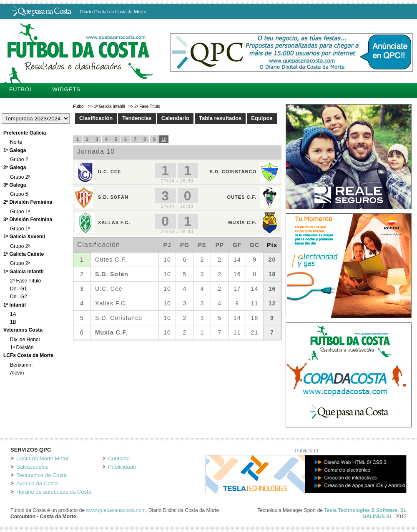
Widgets (66, 89)
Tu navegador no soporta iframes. (177, 238)
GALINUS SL (378, 517)
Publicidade (122, 467)
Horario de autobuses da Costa (54, 492)
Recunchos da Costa (41, 475)
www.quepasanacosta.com (116, 510)
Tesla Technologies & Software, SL (365, 510)
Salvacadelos (32, 467)
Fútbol (21, 89)
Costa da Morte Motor (43, 458)
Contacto (119, 458)
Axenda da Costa (37, 483)
